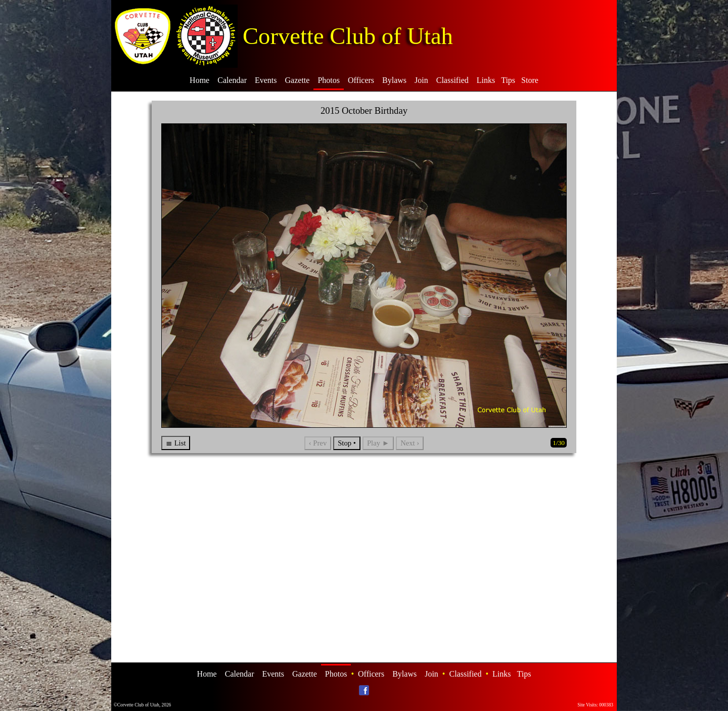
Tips (508, 80)
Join (421, 80)
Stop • (347, 443)
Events (266, 80)
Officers (361, 80)
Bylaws (394, 80)
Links (486, 80)
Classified (452, 80)
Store (530, 80)
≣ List (176, 443)
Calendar (232, 80)
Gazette (298, 80)
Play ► (378, 443)
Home (199, 80)
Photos (329, 80)
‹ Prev (318, 443)
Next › (410, 443)
